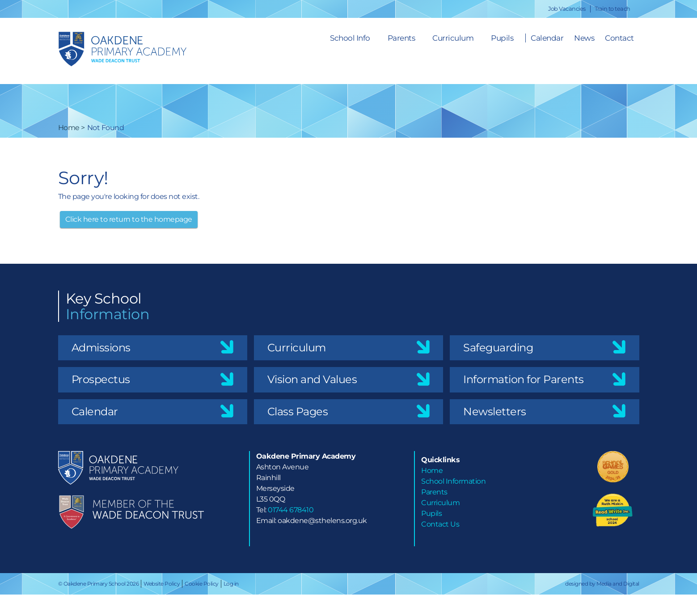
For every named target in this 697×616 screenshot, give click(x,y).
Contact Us (440, 524)
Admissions (101, 348)
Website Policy (162, 584)
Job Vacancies (567, 9)
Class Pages (298, 411)
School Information (453, 481)
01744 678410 (291, 510)
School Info (350, 38)
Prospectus (101, 379)
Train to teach (613, 9)
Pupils (502, 38)
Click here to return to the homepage (129, 219)
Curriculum (453, 38)
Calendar (95, 411)
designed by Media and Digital (602, 584)
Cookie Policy (202, 584)
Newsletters (495, 411)
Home (69, 128)
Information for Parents (524, 379)
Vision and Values (312, 379)
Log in (231, 584)
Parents (401, 38)
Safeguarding (498, 348)
